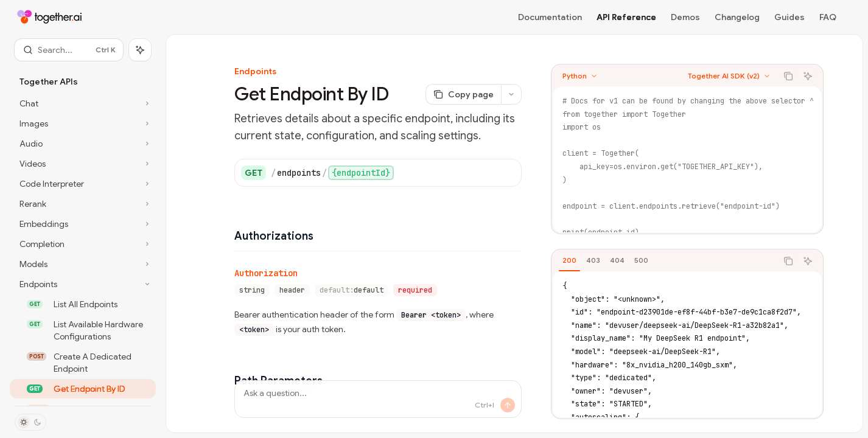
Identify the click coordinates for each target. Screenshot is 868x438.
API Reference (626, 17)
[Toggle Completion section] (83, 244)
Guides (789, 17)
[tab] (569, 260)
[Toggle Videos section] (83, 164)
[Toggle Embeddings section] (83, 224)
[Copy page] (463, 94)
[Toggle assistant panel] (140, 50)
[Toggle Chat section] (83, 103)
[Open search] (69, 50)
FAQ (828, 17)
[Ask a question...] (378, 399)
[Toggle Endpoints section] (83, 284)
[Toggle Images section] (83, 123)
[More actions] (511, 94)
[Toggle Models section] (83, 264)
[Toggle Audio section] (83, 144)
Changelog (737, 17)
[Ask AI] (808, 76)
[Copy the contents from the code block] (788, 76)
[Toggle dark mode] (30, 422)
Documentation (550, 17)
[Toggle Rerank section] (83, 204)
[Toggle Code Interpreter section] (83, 184)
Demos (685, 17)
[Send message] (508, 405)
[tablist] (664, 261)
